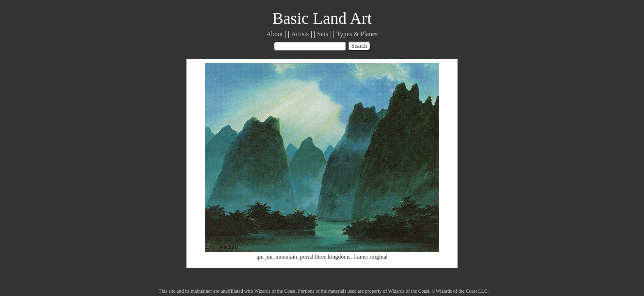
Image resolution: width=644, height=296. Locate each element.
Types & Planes (357, 34)
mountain (286, 257)
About (275, 34)
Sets (323, 34)
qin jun (264, 257)
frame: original (370, 257)
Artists (300, 34)
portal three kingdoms (325, 257)
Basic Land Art (322, 18)
